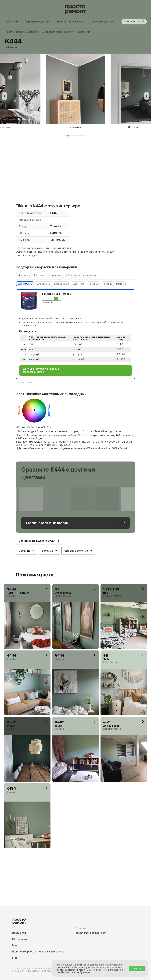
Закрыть (137, 969)
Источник (76, 127)
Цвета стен (19, 933)
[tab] (65, 136)
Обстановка (19, 939)
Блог (15, 945)
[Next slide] (147, 96)
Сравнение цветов (37, 22)
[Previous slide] (4, 96)
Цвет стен (12, 22)
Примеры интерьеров (70, 22)
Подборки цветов (102, 22)
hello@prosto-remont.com (91, 933)
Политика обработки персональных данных (38, 952)
